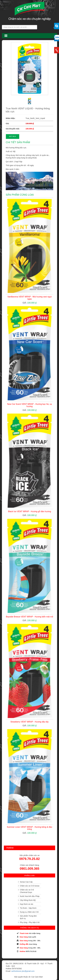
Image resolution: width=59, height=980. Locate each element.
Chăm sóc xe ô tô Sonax (30, 886)
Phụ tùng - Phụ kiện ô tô (30, 922)
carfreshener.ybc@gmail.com (23, 971)
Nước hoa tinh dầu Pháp (30, 896)
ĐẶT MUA (13, 136)
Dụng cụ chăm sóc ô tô (29, 912)
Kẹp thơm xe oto (27, 904)
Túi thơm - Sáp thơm (28, 908)
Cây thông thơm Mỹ (28, 900)
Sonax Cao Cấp (26, 882)
